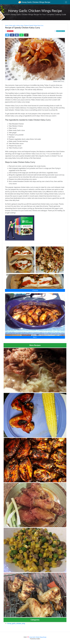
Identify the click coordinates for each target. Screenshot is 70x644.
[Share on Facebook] (12, 35)
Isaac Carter (10, 31)
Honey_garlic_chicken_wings (16, 26)
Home (7, 26)
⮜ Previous (35, 290)
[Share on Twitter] (7, 35)
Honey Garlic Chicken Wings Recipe (34, 2)
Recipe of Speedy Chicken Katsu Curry (34, 26)
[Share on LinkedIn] (17, 35)
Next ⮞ (35, 337)
